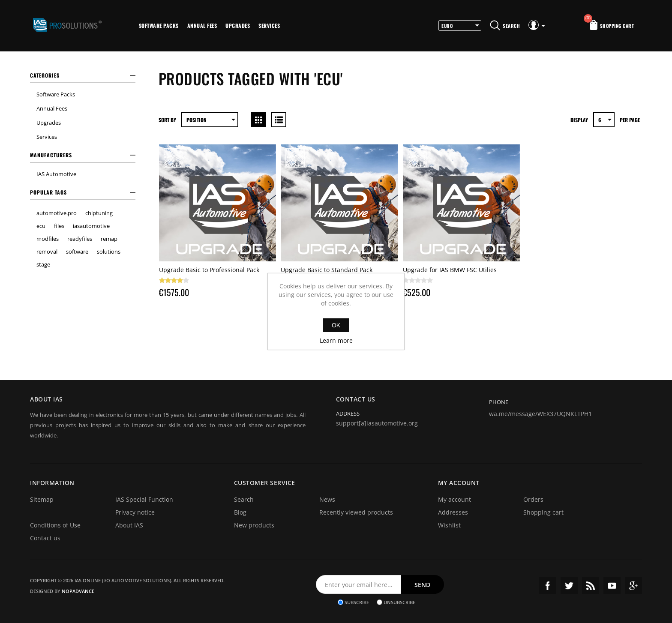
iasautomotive (91, 226)
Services (269, 25)
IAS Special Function (144, 499)
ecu (41, 226)
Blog (240, 512)
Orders (533, 499)
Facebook (548, 586)
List (279, 120)
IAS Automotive (56, 174)
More (296, 26)
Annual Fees (202, 25)
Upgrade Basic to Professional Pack (209, 270)
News (327, 499)
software (77, 252)
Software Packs (159, 25)
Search (244, 499)
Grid (259, 120)
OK (336, 325)
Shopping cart (543, 512)
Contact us (45, 538)
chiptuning (99, 213)
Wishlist (449, 525)
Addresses (453, 512)
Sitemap (42, 499)
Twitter (569, 586)
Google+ (633, 586)
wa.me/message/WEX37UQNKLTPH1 (540, 414)
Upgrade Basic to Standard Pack (327, 270)
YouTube (612, 586)
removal (47, 252)
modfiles (48, 239)
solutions (109, 252)
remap (109, 239)
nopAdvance (78, 591)
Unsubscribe (399, 602)
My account (454, 499)
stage (43, 264)
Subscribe (357, 602)
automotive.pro (57, 213)
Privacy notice (135, 512)
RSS (591, 586)
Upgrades (238, 25)
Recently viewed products (356, 512)
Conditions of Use (55, 525)
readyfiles (80, 239)
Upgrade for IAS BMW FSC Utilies (450, 270)
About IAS (129, 525)
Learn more (336, 340)
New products (254, 525)
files (59, 226)
